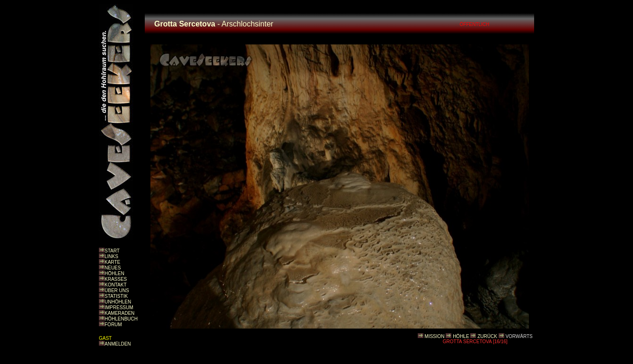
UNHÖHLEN (118, 302)
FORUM (113, 325)
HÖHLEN (114, 273)
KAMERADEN (119, 313)
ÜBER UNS (117, 290)
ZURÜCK (487, 336)
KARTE (112, 262)
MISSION (434, 336)
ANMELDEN (118, 344)
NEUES (113, 268)
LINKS (111, 256)
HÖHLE (461, 336)
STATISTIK (116, 296)
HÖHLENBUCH (121, 319)
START (112, 251)
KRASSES (116, 279)
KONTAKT (115, 285)
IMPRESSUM (119, 308)
